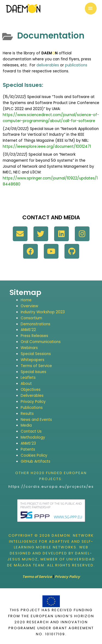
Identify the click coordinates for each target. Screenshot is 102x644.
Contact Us (31, 431)
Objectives (31, 390)
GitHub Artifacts (35, 461)
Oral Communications (41, 342)
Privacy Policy (33, 402)
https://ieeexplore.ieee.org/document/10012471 (47, 147)
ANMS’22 (28, 330)
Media (26, 425)
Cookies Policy (34, 455)
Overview (29, 306)
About (26, 384)
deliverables (48, 65)
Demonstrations (35, 324)
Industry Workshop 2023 (43, 312)
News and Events (36, 420)
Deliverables (32, 396)
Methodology (33, 437)
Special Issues (33, 372)
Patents (28, 449)
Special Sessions (36, 354)
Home (26, 300)
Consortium (31, 318)
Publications (32, 408)
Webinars (29, 348)
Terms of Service (36, 366)
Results (27, 414)
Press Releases (34, 336)
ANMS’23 (28, 443)
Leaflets (28, 378)
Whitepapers (33, 360)
